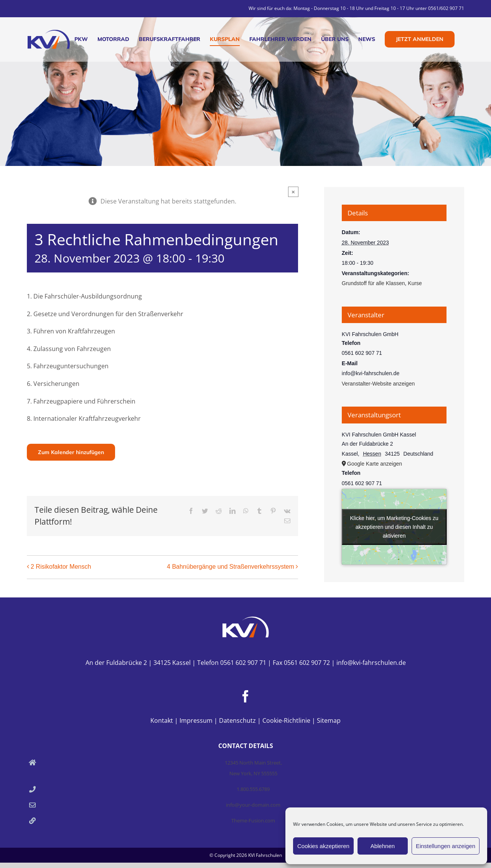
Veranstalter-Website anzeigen (378, 384)
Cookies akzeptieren (323, 846)
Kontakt (162, 720)
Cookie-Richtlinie (286, 720)
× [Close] (293, 192)
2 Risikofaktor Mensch (61, 567)
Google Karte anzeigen (375, 464)
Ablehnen (383, 846)
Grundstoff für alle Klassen (373, 283)
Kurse (415, 283)
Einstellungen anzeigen (446, 846)
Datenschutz (237, 720)
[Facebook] (245, 696)
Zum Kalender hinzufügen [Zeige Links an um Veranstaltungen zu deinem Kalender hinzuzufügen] (71, 452)
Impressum (196, 720)
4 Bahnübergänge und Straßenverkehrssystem (231, 567)
